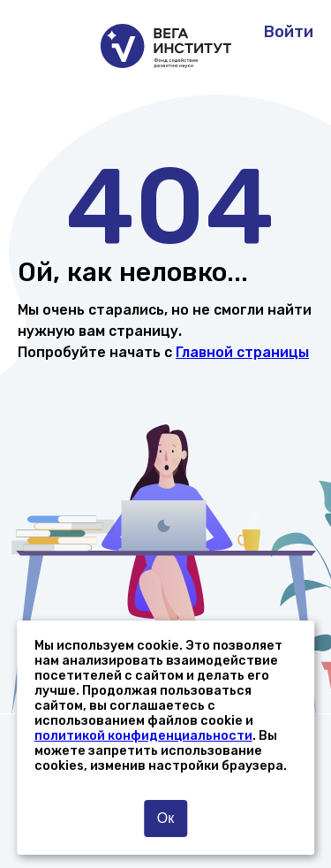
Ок (165, 818)
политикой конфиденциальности (143, 736)
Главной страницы (242, 352)
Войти (289, 32)
